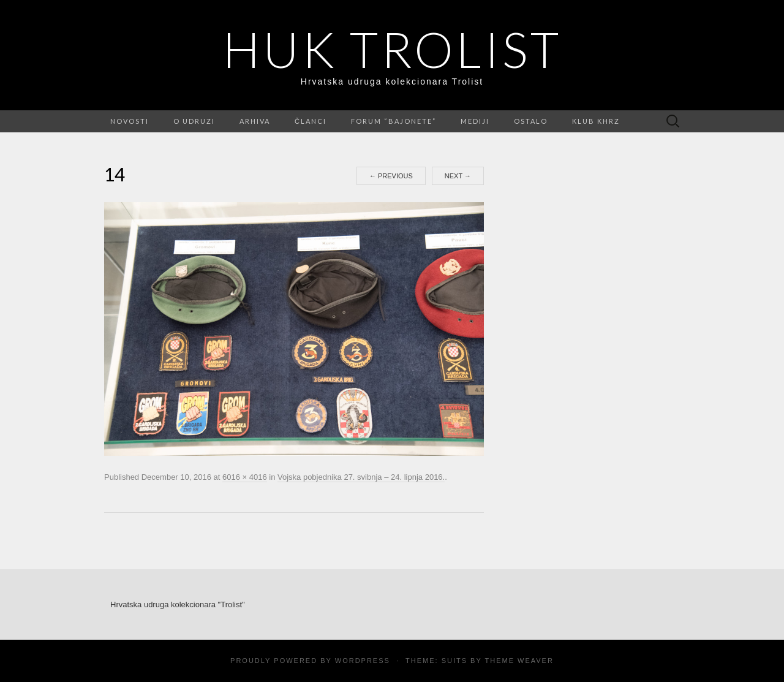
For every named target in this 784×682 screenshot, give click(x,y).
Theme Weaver (519, 661)
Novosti (130, 121)
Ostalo (531, 121)
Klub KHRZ (596, 121)
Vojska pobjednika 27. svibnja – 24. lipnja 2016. (361, 477)
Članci (311, 121)
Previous (391, 176)
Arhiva (255, 121)
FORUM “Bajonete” (394, 121)
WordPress (363, 661)
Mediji (475, 121)
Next (458, 176)
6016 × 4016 (245, 477)
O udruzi (194, 121)
